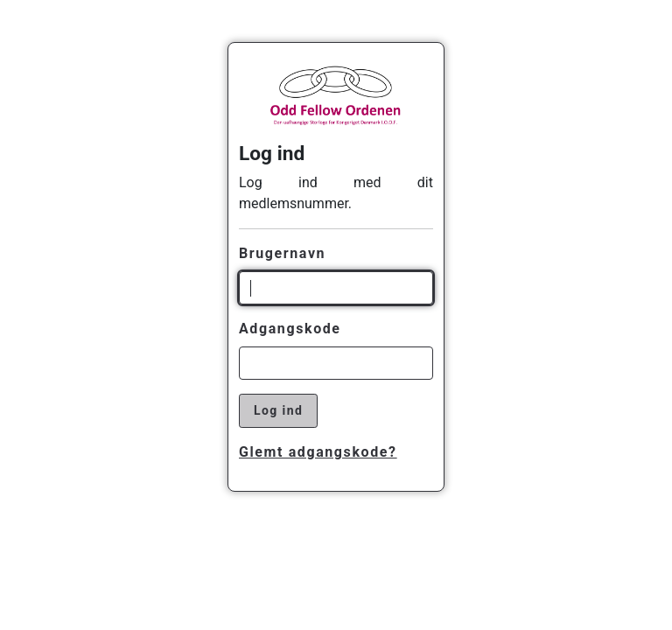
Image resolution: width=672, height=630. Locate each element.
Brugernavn (282, 253)
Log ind (278, 410)
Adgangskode (290, 329)
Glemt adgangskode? (318, 452)
